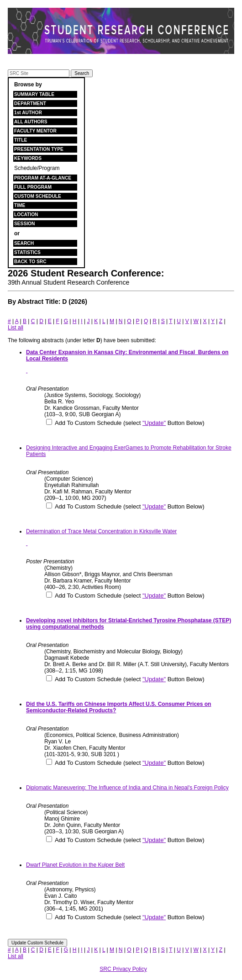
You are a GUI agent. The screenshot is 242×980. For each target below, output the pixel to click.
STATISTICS (27, 252)
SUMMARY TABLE (34, 94)
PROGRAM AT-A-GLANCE (43, 178)
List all (16, 328)
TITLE (21, 140)
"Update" (154, 423)
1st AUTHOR (28, 113)
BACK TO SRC (30, 262)
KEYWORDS (28, 158)
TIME (20, 205)
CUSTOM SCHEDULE (38, 196)
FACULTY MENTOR (35, 131)
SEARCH (24, 243)
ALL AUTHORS (31, 122)
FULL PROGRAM (33, 187)
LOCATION (26, 215)
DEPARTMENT (30, 103)
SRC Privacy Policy (123, 969)
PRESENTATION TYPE (39, 149)
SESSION (24, 224)
